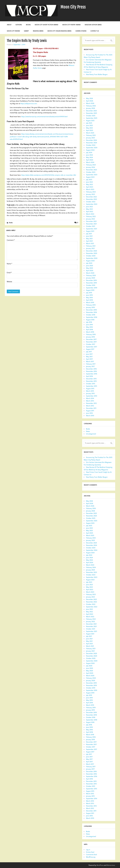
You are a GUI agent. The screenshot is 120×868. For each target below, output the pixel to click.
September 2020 (92, 258)
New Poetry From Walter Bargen (97, 74)
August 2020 (90, 261)
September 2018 (92, 317)
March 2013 (90, 401)
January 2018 (90, 337)
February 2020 (91, 275)
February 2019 (91, 305)
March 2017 (90, 361)
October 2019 (91, 285)
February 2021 (91, 246)
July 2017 (89, 352)
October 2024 (91, 145)
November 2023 (92, 170)
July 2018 (89, 322)
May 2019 (89, 297)
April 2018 (89, 329)
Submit (26, 31)
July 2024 (89, 152)
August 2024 (90, 150)
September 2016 (92, 374)
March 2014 (90, 398)
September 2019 (92, 288)
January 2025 (90, 138)
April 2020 (90, 270)
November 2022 (91, 199)
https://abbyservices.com (29, 103)
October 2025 (91, 116)
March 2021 (90, 243)
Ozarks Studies (81, 31)
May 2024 (89, 157)
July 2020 (89, 263)
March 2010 (90, 416)
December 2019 (91, 280)
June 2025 (89, 125)
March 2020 (90, 273)
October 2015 (91, 384)
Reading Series (38, 31)
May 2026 (89, 98)
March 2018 (90, 332)
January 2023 (90, 194)
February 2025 (91, 135)
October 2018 (91, 315)
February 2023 (91, 192)
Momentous (111, 865)
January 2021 (90, 248)
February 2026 (91, 106)
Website (9, 282)
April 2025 (90, 130)
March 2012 (90, 406)
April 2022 (90, 211)
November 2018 (91, 312)
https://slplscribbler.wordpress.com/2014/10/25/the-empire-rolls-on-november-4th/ (49, 175)
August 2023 (90, 177)
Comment (11, 240)
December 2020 (91, 251)
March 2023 (90, 189)
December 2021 (91, 221)
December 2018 (91, 310)
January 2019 (90, 307)
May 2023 (89, 184)
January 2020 (90, 278)
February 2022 (91, 216)
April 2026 (90, 101)
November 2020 (92, 253)
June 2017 (89, 354)
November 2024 (91, 143)
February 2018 (91, 334)
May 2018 (89, 327)
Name (9, 264)
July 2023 (89, 179)
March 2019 (90, 302)
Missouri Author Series (93, 25)
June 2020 (89, 266)
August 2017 (90, 349)
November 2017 (91, 342)
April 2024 (90, 160)
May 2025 (89, 128)
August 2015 (90, 388)
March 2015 (90, 391)
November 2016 (91, 371)
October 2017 (91, 344)
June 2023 (89, 182)
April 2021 (89, 241)
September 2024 (92, 148)
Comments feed (91, 854)
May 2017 (89, 357)
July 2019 (89, 293)
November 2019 (91, 283)
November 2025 (91, 113)
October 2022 (91, 202)
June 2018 (89, 325)
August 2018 (90, 320)
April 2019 (89, 300)
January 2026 (90, 108)
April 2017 (89, 359)
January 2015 (90, 393)
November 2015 (91, 381)
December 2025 (91, 111)
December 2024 (91, 140)
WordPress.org (91, 857)
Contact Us (95, 31)
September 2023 (92, 175)
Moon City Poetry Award (71, 25)
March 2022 (90, 214)
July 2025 (89, 123)
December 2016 (91, 369)
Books (28, 25)
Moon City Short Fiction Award (46, 25)
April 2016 (89, 376)
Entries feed (90, 852)
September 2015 (92, 386)
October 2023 (91, 172)
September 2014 (92, 396)
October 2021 (91, 226)
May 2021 (89, 238)
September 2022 (92, 204)
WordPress (100, 865)
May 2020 (89, 268)
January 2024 (90, 167)
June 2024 (89, 155)
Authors (19, 25)
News (88, 431)
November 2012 (91, 403)
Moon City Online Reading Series (59, 31)
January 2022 (90, 219)
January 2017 (90, 366)
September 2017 (92, 347)
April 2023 (90, 187)
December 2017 (91, 339)
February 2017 (91, 364)
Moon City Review (13, 31)
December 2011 (91, 408)
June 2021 (89, 236)
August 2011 (90, 411)
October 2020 (91, 256)
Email (9, 272)
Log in (88, 850)
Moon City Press (73, 7)
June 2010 (89, 413)
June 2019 (89, 295)
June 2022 (89, 207)
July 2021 (89, 234)
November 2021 (91, 224)
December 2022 (91, 197)
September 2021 (92, 229)
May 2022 (89, 209)
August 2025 (90, 120)
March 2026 (90, 103)
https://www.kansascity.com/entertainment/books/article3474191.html (44, 116)
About (9, 25)
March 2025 (90, 133)
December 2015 (91, 379)
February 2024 (91, 165)
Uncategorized (91, 434)
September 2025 (92, 118)
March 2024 (90, 162)
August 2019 (90, 290)
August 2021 (90, 231)
